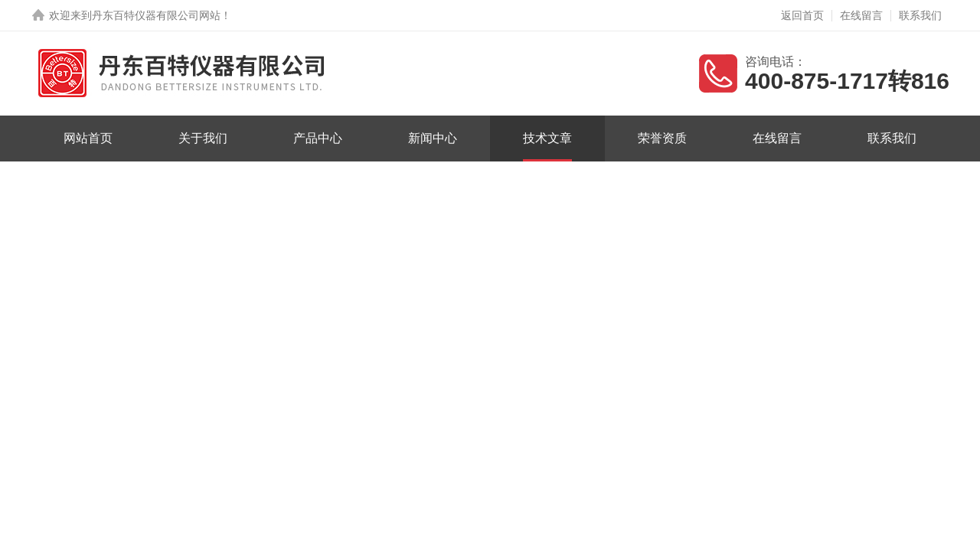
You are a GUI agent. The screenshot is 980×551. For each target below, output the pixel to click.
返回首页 (802, 15)
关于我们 (203, 138)
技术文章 (547, 138)
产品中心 (318, 138)
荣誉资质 (662, 138)
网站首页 (88, 138)
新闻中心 (433, 138)
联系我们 (920, 15)
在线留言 (861, 15)
